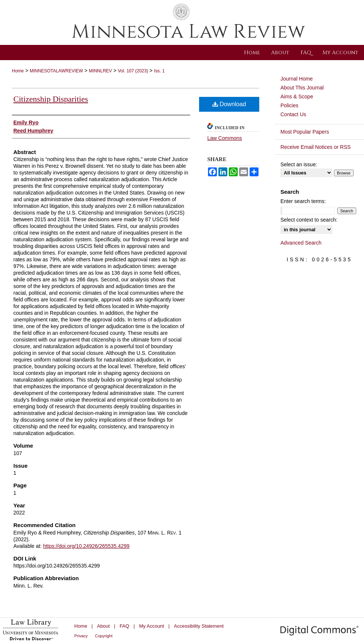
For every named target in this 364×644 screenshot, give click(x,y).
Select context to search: (309, 220)
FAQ (124, 626)
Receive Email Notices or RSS (316, 147)
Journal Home (297, 79)
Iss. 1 (160, 71)
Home (18, 71)
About (103, 626)
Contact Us (293, 114)
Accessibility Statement (199, 626)
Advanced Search (301, 243)
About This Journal (302, 88)
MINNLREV (100, 71)
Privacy (81, 636)
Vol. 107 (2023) (133, 71)
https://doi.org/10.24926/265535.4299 (86, 546)
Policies (289, 105)
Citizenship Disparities (51, 99)
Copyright (104, 636)
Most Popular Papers (305, 132)
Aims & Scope (297, 97)
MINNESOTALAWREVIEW (56, 71)
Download (229, 104)
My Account (152, 626)
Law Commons (225, 138)
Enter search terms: (303, 201)
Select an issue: (299, 164)
